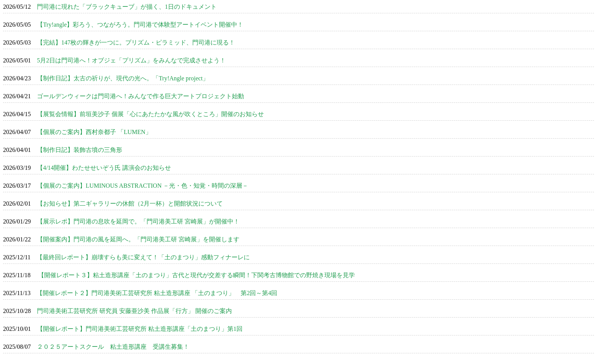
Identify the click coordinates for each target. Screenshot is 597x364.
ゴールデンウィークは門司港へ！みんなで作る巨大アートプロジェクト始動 (140, 96)
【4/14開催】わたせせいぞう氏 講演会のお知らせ (104, 168)
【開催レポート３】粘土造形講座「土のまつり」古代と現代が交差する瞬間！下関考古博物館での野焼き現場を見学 (196, 275)
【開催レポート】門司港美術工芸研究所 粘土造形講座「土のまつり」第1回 (140, 329)
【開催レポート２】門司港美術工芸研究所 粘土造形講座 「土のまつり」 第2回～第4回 (157, 293)
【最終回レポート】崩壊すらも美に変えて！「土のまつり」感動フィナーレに (143, 257)
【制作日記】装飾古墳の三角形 (80, 150)
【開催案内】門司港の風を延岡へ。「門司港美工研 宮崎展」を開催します (138, 239)
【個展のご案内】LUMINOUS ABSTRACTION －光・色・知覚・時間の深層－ (143, 186)
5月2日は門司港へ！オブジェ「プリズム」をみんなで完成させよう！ (131, 60)
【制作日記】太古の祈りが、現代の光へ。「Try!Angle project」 (123, 78)
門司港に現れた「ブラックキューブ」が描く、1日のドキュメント (127, 7)
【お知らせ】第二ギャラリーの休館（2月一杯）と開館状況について (130, 204)
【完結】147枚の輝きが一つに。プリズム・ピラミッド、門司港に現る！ (136, 42)
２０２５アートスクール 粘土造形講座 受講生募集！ (113, 347)
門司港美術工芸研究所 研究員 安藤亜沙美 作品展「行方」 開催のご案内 (134, 311)
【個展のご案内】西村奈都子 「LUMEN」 (94, 132)
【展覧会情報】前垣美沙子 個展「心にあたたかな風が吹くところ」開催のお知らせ (150, 114)
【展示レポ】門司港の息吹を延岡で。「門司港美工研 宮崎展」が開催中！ (138, 221)
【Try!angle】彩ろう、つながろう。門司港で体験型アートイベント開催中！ (140, 25)
